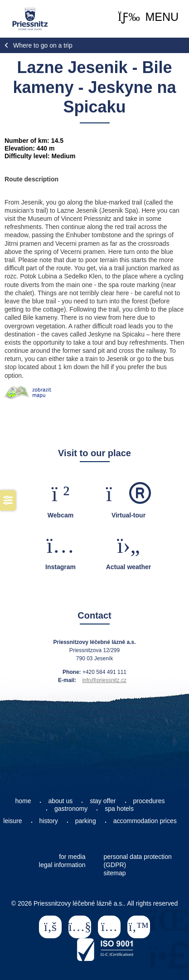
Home (30, 19)
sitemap (115, 873)
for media (72, 857)
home (23, 801)
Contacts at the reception (127, 712)
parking (86, 821)
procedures (149, 801)
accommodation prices (145, 821)
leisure (12, 821)
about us (60, 801)
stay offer (103, 801)
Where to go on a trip (43, 45)
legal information (62, 865)
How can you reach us (59, 712)
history (49, 821)
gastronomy (71, 809)
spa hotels (119, 809)
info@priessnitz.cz (104, 680)
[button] (148, 17)
